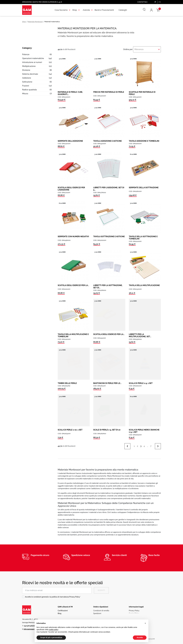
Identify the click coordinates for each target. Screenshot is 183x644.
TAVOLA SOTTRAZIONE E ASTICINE (109, 235)
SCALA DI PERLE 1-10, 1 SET (70, 428)
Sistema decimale (30, 74)
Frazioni (26, 86)
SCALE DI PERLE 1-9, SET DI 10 (107, 428)
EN (160, 2)
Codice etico (134, 615)
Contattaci (142, 2)
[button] (145, 623)
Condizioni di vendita (101, 609)
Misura (25, 94)
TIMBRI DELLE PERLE (67, 382)
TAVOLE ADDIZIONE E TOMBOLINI (144, 139)
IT (155, 2)
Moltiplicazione (29, 66)
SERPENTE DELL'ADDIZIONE (70, 139)
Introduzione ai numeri (32, 62)
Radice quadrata (29, 90)
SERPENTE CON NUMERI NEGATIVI (73, 235)
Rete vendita (63, 615)
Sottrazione (27, 82)
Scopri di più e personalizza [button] (51, 637)
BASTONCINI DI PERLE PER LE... (107, 382)
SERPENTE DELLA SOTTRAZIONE (144, 186)
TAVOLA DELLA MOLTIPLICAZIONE (144, 284)
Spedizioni (97, 612)
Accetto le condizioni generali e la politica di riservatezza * (53, 595)
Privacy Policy (75, 595)
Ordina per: (134, 49)
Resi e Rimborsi (99, 615)
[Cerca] (142, 10)
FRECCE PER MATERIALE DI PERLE (109, 90)
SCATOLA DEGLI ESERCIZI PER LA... (73, 284)
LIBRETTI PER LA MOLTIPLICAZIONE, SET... (140, 334)
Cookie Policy (134, 612)
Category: (27, 48)
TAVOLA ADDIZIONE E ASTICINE (108, 139)
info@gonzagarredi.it (31, 628)
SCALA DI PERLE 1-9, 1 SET (141, 382)
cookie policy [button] (54, 630)
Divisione (26, 70)
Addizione (27, 78)
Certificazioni (63, 609)
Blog (60, 612)
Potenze (26, 54)
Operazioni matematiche (33, 58)
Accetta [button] (140, 637)
